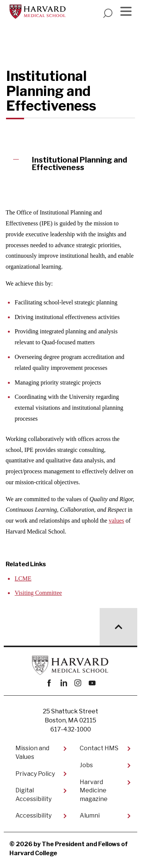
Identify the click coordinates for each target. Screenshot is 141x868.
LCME (23, 578)
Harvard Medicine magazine (94, 790)
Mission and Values (32, 752)
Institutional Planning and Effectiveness (80, 164)
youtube (92, 683)
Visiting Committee (38, 593)
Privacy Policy (35, 774)
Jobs (86, 765)
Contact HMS (99, 748)
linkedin (63, 683)
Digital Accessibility (33, 794)
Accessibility (33, 816)
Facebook (49, 683)
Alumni (90, 816)
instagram (78, 683)
